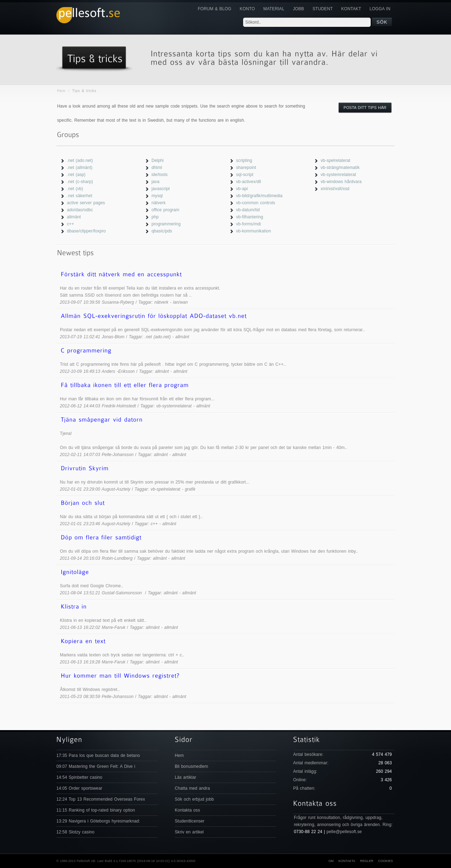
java (155, 182)
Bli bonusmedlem (191, 766)
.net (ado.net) (80, 160)
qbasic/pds (162, 231)
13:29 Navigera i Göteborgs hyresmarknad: (98, 821)
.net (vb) (75, 189)
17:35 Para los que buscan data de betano (98, 755)
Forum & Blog (214, 9)
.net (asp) (76, 175)
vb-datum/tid (248, 210)
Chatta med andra (192, 788)
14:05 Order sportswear (79, 788)
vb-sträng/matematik (340, 168)
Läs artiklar (186, 777)
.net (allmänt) (80, 168)
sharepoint (246, 168)
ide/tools (160, 175)
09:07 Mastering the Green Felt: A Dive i (96, 766)
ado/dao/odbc (80, 210)
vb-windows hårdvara (341, 182)
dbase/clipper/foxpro (86, 231)
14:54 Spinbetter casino (79, 777)
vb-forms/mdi (249, 224)
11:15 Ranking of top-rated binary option (96, 810)
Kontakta (347, 861)
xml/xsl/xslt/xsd (335, 189)
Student (323, 9)
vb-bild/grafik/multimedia (259, 196)
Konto (247, 9)
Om (331, 861)
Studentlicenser (190, 821)
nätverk (159, 203)
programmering (166, 224)
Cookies (385, 861)
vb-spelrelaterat (335, 160)
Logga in (380, 9)
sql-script (245, 175)
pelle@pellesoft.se (344, 832)
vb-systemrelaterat (338, 175)
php (155, 217)
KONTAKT (351, 9)
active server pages (86, 203)
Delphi (158, 160)
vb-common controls (256, 203)
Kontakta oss (187, 810)
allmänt (74, 217)
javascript (161, 189)
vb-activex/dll (249, 182)
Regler (367, 861)
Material (274, 9)
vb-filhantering (250, 217)
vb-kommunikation (254, 231)
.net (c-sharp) (80, 182)
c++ (70, 224)
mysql (157, 196)
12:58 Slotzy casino (75, 832)
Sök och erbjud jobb (194, 799)
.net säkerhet (80, 196)
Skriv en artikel (189, 832)
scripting (244, 160)
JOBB (298, 9)
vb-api (242, 189)
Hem (61, 91)
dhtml (157, 168)
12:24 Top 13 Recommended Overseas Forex (101, 799)
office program (165, 210)
